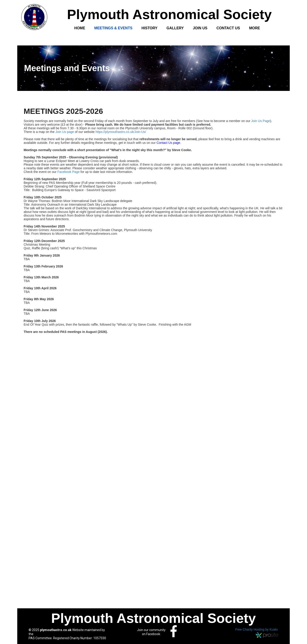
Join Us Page (261, 121)
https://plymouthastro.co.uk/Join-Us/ (121, 132)
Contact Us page (168, 143)
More (255, 28)
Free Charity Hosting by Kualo (256, 629)
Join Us (200, 28)
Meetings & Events (113, 28)
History (149, 28)
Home (80, 28)
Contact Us (228, 28)
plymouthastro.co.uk (56, 630)
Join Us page (65, 132)
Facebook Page (69, 172)
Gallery (175, 28)
